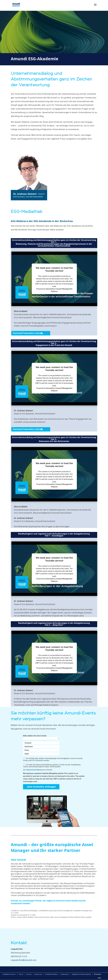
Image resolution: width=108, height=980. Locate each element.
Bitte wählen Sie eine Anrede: (35, 736)
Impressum (38, 974)
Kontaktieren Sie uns (9, 974)
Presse (21, 974)
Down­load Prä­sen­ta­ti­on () (26, 333)
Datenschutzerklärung (34, 770)
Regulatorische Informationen (82, 974)
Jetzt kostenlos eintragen (41, 787)
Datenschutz (65, 974)
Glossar (29, 974)
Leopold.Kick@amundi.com (24, 960)
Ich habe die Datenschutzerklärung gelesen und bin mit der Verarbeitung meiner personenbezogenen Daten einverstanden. (52, 766)
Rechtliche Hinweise (52, 974)
